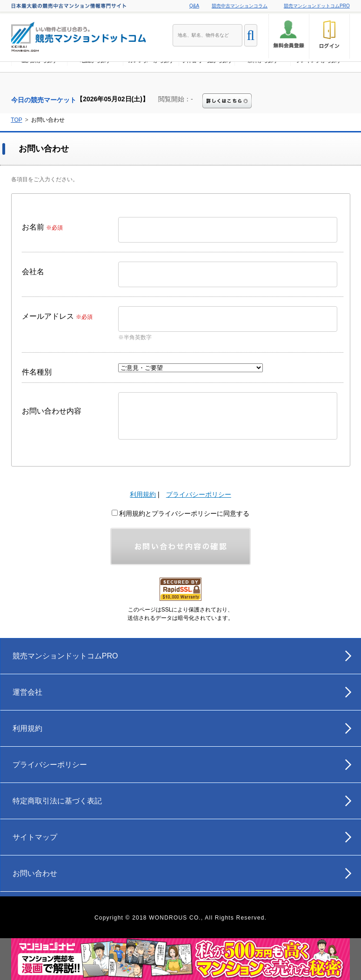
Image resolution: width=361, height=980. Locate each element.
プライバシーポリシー (199, 494)
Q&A (194, 6)
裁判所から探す (39, 77)
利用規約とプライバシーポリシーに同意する (181, 513)
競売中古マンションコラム (240, 6)
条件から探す (263, 77)
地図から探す (95, 77)
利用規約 (143, 494)
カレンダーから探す (151, 77)
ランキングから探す (318, 77)
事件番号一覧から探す (207, 77)
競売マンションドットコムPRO (317, 6)
